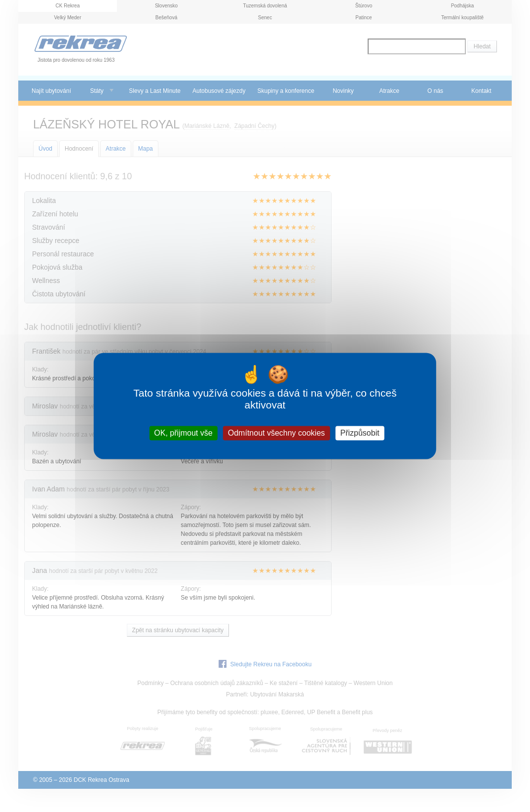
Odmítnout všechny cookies (277, 433)
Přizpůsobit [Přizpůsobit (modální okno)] (360, 433)
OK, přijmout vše (183, 433)
